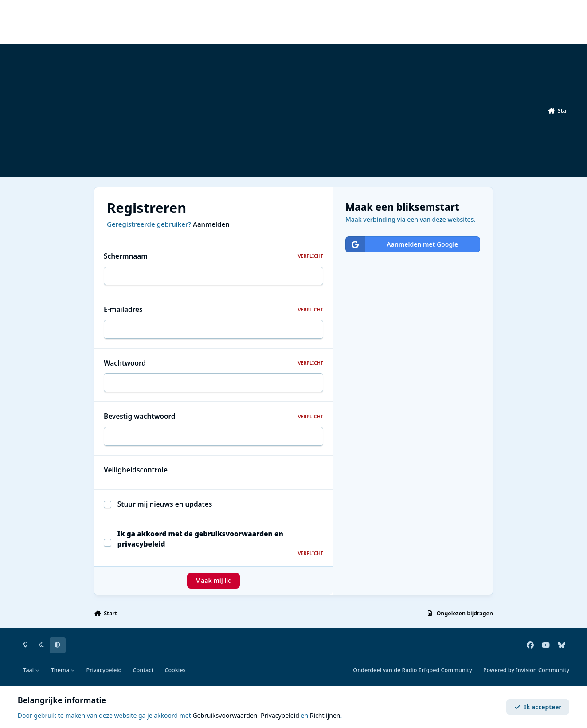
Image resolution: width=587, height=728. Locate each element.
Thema (63, 670)
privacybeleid (141, 544)
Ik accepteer (538, 707)
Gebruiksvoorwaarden (225, 715)
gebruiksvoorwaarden (234, 534)
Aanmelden (211, 224)
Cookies (175, 670)
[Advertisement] (284, 111)
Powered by (526, 670)
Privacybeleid (104, 670)
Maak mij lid (213, 580)
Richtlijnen (325, 715)
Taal (31, 670)
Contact (143, 670)
